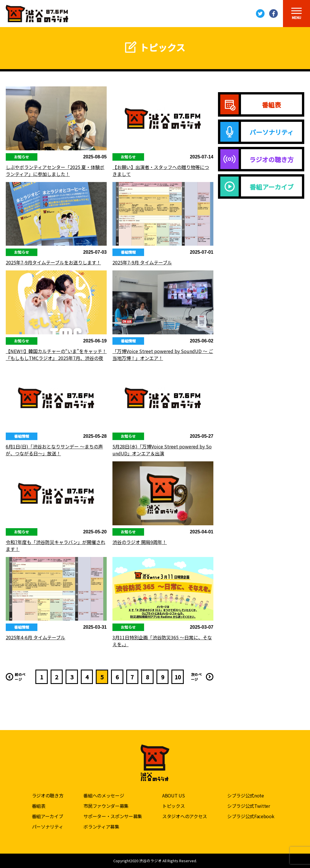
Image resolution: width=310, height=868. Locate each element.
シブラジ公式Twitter (249, 806)
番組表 (39, 806)
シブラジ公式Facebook (251, 816)
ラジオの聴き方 (48, 795)
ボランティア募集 (101, 827)
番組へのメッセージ (104, 795)
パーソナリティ (48, 827)
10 (178, 677)
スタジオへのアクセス (185, 816)
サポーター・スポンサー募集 (113, 816)
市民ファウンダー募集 (106, 806)
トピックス (173, 806)
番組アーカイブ (48, 816)
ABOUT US (173, 795)
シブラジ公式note (246, 795)
